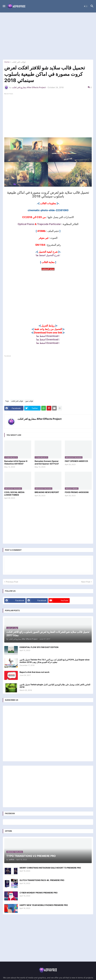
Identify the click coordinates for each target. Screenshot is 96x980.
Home (7, 62)
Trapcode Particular (49, 224)
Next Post (86, 582)
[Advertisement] (48, 36)
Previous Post (12, 582)
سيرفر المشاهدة (48, 269)
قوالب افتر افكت (19, 62)
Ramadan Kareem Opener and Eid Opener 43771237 (47, 462)
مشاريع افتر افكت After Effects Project (40, 419)
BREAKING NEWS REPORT (47, 492)
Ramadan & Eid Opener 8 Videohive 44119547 (16, 462)
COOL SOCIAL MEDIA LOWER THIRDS (14, 493)
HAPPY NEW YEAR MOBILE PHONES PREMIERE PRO (44, 905)
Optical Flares (26, 224)
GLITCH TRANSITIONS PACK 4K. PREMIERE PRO (42, 880)
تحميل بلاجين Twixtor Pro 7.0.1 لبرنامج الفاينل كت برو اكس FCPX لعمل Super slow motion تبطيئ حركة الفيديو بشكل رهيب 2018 (55, 661)
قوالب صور (29, 401)
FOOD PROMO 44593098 (77, 492)
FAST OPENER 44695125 (76, 461)
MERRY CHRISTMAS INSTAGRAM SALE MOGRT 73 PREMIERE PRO (50, 868)
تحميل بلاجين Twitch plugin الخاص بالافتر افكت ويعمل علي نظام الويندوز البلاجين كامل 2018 (55, 686)
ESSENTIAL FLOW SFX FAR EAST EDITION (39, 647)
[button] (4, 6)
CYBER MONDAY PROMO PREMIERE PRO (39, 893)
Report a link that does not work (34, 672)
